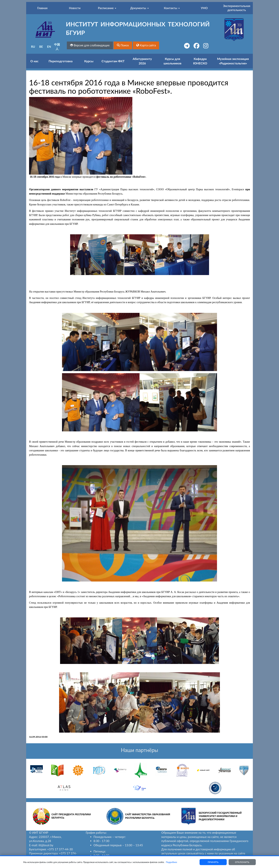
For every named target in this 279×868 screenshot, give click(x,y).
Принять (213, 862)
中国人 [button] (57, 46)
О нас (34, 61)
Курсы (89, 61)
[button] (123, 45)
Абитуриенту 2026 (142, 61)
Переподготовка (61, 61)
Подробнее (171, 862)
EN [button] (49, 47)
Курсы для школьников (172, 61)
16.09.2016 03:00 (38, 737)
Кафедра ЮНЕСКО (200, 61)
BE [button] (41, 47)
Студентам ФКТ (113, 61)
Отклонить (242, 862)
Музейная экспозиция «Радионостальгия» (233, 61)
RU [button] (33, 47)
